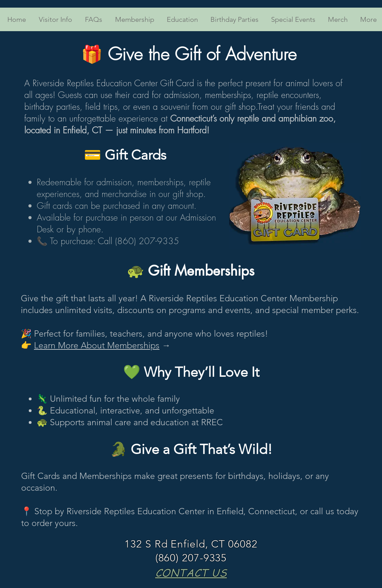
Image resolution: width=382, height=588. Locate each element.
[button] (54, 19)
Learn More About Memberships (97, 345)
